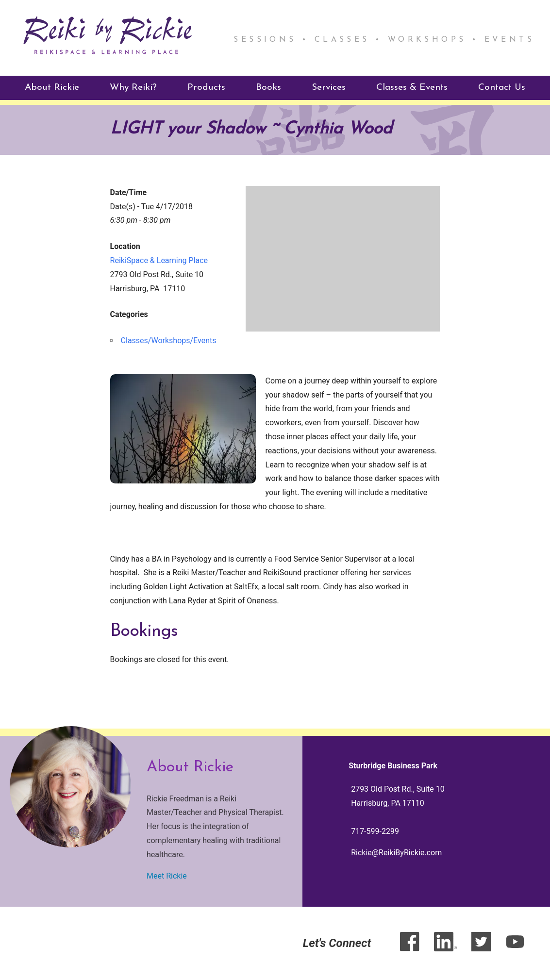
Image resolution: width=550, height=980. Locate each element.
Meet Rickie (167, 876)
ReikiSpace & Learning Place (159, 260)
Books (268, 87)
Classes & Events (412, 87)
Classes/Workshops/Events (169, 341)
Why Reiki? (133, 87)
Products (206, 87)
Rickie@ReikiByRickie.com (396, 853)
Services (329, 87)
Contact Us (502, 87)
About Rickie (52, 87)
